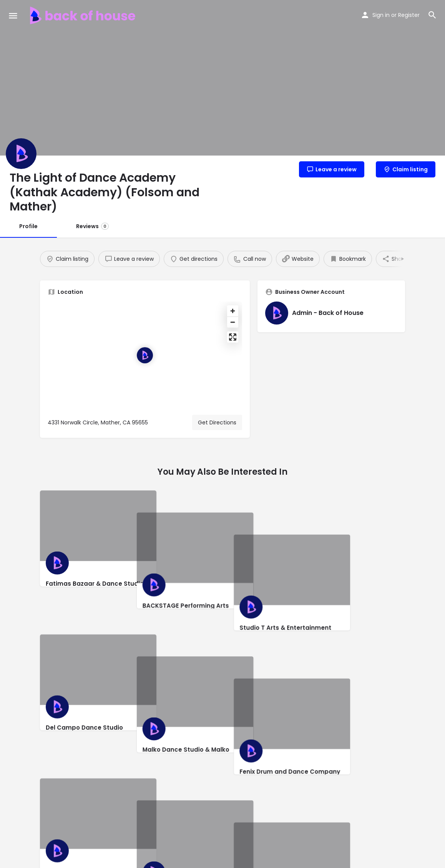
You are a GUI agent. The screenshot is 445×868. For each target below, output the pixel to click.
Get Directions (217, 422)
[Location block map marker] (145, 355)
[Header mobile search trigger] (432, 15)
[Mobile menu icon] (13, 16)
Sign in (381, 15)
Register (409, 15)
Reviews (92, 226)
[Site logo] (84, 15)
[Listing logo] (21, 154)
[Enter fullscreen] (233, 337)
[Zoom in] (233, 311)
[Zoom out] (233, 322)
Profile (28, 226)
